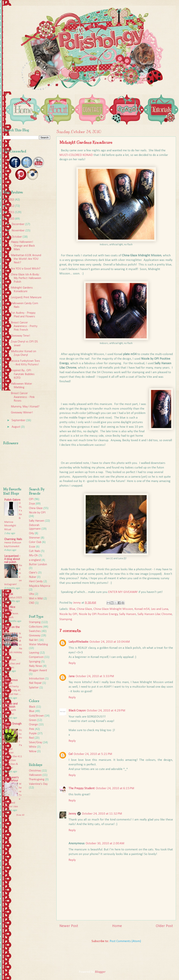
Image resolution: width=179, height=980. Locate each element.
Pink (32, 729)
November (18, 231)
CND (32, 603)
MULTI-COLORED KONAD (76, 155)
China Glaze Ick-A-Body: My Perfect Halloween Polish (26, 278)
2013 (11, 200)
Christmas (35, 771)
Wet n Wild (36, 599)
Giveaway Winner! (22, 413)
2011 (11, 212)
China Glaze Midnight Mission (113, 609)
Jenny (72, 814)
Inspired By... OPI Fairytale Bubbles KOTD (23, 374)
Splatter (34, 688)
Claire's (33, 573)
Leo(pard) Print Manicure (26, 298)
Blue (72, 609)
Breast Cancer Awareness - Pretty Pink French (24, 326)
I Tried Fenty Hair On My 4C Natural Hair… (13, 690)
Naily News (36, 666)
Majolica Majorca (40, 586)
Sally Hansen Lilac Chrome (155, 614)
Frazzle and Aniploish (11, 705)
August (16, 427)
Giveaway (35, 636)
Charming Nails (13, 539)
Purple (33, 734)
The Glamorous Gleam (11, 680)
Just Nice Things (10, 609)
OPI (31, 499)
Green (33, 720)
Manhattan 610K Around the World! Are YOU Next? (26, 259)
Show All (20, 815)
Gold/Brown (36, 716)
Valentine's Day (38, 784)
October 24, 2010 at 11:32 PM (102, 814)
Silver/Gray (36, 743)
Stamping (66, 619)
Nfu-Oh (33, 556)
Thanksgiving (37, 780)
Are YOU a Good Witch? (26, 269)
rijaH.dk (9, 594)
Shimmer (34, 538)
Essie (32, 547)
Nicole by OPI (68, 614)
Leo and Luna (160, 609)
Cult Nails (35, 551)
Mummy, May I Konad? (25, 407)
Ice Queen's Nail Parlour (11, 779)
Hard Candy (36, 581)
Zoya (32, 504)
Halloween (35, 775)
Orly (31, 533)
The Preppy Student (82, 788)
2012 (11, 206)
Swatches (35, 631)
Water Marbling (38, 645)
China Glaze (84, 609)
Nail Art (33, 640)
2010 (11, 219)
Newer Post (69, 926)
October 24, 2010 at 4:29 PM (106, 711)
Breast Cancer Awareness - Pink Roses (23, 397)
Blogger (100, 972)
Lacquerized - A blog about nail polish (12, 559)
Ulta (31, 594)
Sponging (35, 662)
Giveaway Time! (20, 336)
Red (31, 738)
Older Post (164, 926)
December (18, 224)
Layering (34, 653)
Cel (71, 754)
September (19, 420)
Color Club (35, 542)
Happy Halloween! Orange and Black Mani (23, 246)
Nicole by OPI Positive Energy (98, 614)
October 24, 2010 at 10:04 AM (110, 642)
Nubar (33, 577)
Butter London (38, 565)
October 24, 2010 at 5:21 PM (93, 754)
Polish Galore (12, 500)
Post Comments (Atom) (125, 941)
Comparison (36, 657)
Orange (33, 725)
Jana (72, 676)
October (17, 237)
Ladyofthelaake (78, 642)
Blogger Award (38, 670)
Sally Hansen (128, 614)
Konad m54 (142, 609)
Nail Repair (35, 683)
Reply (72, 663)
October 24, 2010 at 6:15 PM (115, 788)
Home (117, 926)
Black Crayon (77, 711)
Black (32, 707)
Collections (36, 627)
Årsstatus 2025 (13, 598)
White (33, 747)
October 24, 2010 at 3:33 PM (95, 676)
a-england (35, 560)
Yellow (33, 751)
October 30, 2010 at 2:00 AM (105, 843)
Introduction (37, 679)
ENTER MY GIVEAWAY (123, 592)
